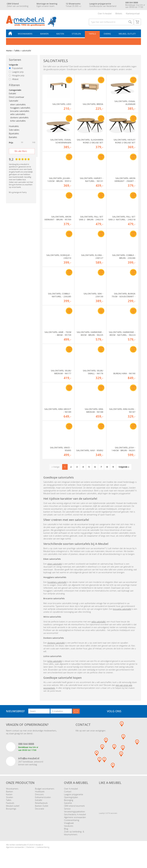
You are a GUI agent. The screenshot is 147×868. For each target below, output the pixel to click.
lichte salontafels (18, 121)
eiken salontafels (18, 105)
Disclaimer (30, 847)
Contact (68, 792)
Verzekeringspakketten (75, 812)
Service (67, 809)
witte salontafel (98, 622)
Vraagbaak (69, 823)
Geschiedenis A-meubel (75, 815)
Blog (66, 829)
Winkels (119, 14)
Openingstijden (71, 797)
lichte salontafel (55, 661)
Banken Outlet (42, 806)
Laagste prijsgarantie (74, 795)
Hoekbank (40, 792)
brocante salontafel (122, 609)
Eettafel (12, 93)
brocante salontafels (20, 111)
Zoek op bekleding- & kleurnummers (74, 833)
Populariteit (16, 68)
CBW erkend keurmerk (74, 806)
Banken (44, 34)
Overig (107, 34)
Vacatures (69, 826)
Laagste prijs (16, 72)
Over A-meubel (105, 14)
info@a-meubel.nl (29, 758)
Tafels (92, 34)
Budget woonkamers (45, 789)
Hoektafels (14, 126)
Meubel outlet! (127, 34)
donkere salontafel (56, 643)
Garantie (68, 803)
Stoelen (76, 34)
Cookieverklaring (72, 820)
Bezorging (69, 800)
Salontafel (13, 101)
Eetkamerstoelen (43, 797)
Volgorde (13, 65)
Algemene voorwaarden (75, 817)
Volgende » (124, 467)
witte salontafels (18, 114)
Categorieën (15, 90)
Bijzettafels (14, 134)
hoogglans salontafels (20, 108)
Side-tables (14, 130)
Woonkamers (25, 34)
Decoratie (40, 809)
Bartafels (13, 137)
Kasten (60, 34)
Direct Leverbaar (17, 97)
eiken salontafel (55, 564)
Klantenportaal (133, 14)
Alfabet (14, 79)
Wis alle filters (21, 151)
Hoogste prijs (17, 76)
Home (9, 51)
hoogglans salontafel (57, 582)
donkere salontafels (19, 118)
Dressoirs (39, 795)
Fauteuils (10, 803)
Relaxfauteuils (41, 803)
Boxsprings (11, 809)
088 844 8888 (26, 744)
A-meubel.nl (38, 845)
